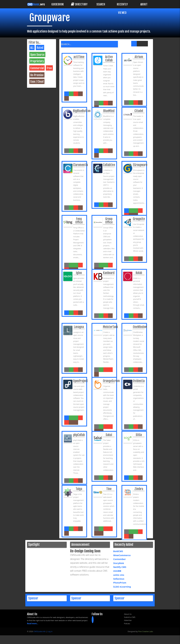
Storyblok (119, 563)
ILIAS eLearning (122, 587)
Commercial (37, 68)
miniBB (117, 571)
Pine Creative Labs (146, 632)
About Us (128, 614)
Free (49, 68)
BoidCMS (118, 551)
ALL (32, 48)
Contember (120, 559)
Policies (127, 624)
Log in (50, 632)
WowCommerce (122, 555)
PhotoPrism (120, 583)
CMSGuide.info (40, 632)
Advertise (128, 621)
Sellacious (119, 579)
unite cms (119, 575)
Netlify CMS (120, 567)
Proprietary (37, 61)
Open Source (37, 55)
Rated (40, 48)
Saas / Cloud (37, 82)
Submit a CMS (130, 617)
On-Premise (37, 75)
